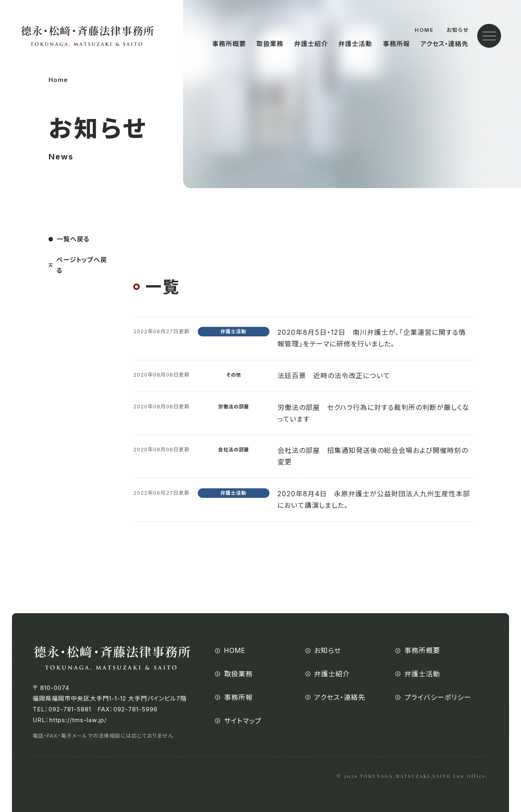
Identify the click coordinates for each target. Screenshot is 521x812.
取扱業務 (270, 44)
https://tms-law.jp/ (78, 720)
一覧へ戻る (73, 239)
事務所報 (396, 44)
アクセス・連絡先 (444, 44)
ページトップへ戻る (82, 265)
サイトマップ (243, 721)
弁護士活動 (355, 44)
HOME (424, 30)
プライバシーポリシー (438, 697)
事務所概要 (229, 44)
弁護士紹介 (311, 44)
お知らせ (458, 30)
